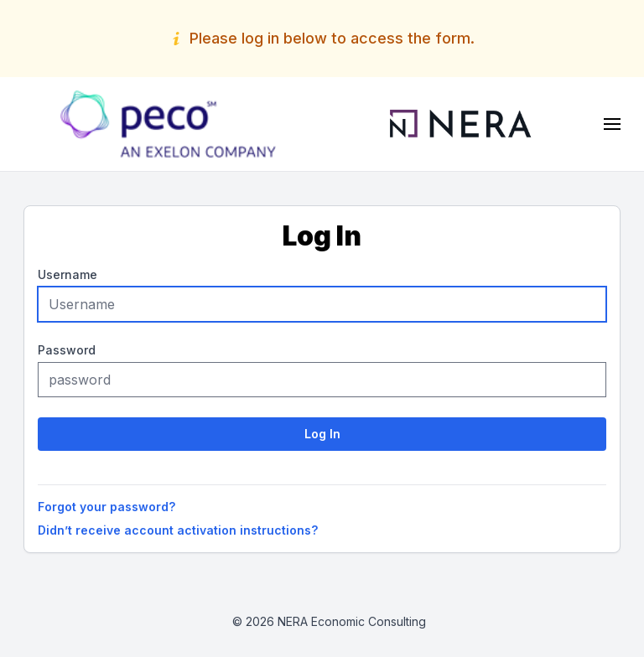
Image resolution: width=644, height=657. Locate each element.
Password (67, 350)
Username (68, 274)
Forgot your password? (106, 507)
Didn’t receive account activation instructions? (178, 530)
